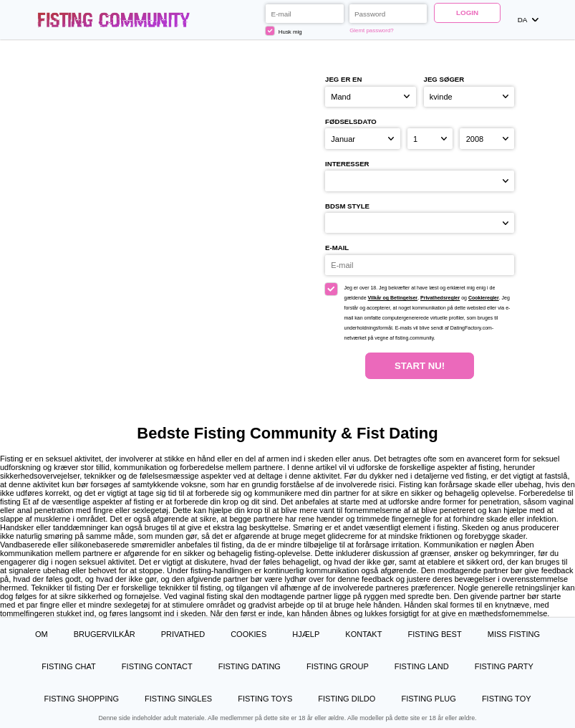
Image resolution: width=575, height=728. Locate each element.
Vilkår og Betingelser (393, 298)
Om (42, 634)
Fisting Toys (265, 699)
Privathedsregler (440, 298)
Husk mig (284, 31)
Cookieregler (484, 298)
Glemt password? (372, 30)
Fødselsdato (351, 121)
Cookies (248, 634)
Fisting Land (422, 666)
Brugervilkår (105, 634)
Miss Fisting (514, 634)
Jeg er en (343, 79)
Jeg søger (444, 79)
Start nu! (420, 366)
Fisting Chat (69, 666)
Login (467, 13)
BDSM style (347, 206)
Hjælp (306, 634)
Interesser (347, 164)
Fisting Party (504, 666)
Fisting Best (435, 634)
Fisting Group (338, 666)
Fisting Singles (178, 699)
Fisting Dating (250, 666)
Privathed (183, 634)
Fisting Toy (507, 699)
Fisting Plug (428, 699)
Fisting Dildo (347, 699)
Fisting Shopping (81, 699)
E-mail (337, 248)
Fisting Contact (157, 666)
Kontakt (363, 634)
